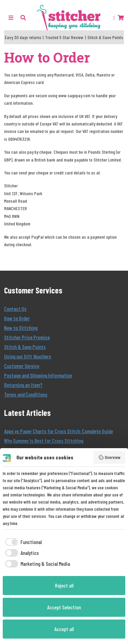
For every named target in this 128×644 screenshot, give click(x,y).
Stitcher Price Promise (27, 337)
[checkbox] (22, 542)
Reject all (64, 585)
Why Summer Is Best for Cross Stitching (44, 440)
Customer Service (22, 366)
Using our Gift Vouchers (28, 356)
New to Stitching (21, 328)
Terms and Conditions (26, 394)
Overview (110, 457)
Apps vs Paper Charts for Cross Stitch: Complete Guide (59, 431)
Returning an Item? (23, 385)
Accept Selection (64, 607)
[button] (23, 18)
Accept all (64, 629)
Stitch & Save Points (25, 347)
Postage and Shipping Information (38, 375)
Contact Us (15, 309)
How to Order (17, 318)
